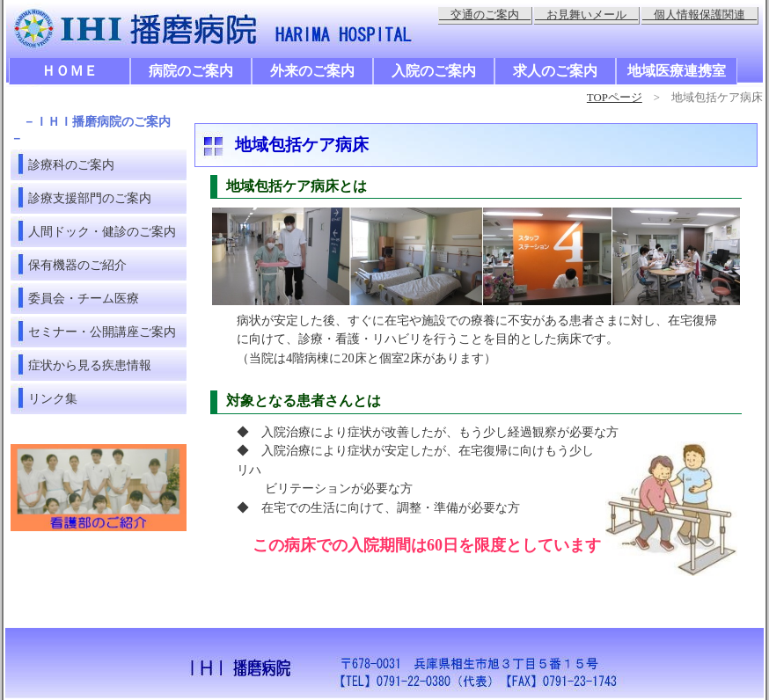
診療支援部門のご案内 (90, 198)
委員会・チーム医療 (84, 298)
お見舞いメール (586, 15)
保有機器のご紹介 (77, 265)
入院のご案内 (434, 71)
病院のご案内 (191, 71)
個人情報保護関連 (699, 15)
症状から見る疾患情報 (90, 365)
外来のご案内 (312, 71)
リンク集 (53, 398)
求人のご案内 (555, 71)
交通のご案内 (485, 15)
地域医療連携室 (677, 71)
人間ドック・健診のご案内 (102, 231)
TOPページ (615, 98)
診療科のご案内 (71, 164)
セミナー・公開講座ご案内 (102, 332)
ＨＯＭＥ (70, 71)
